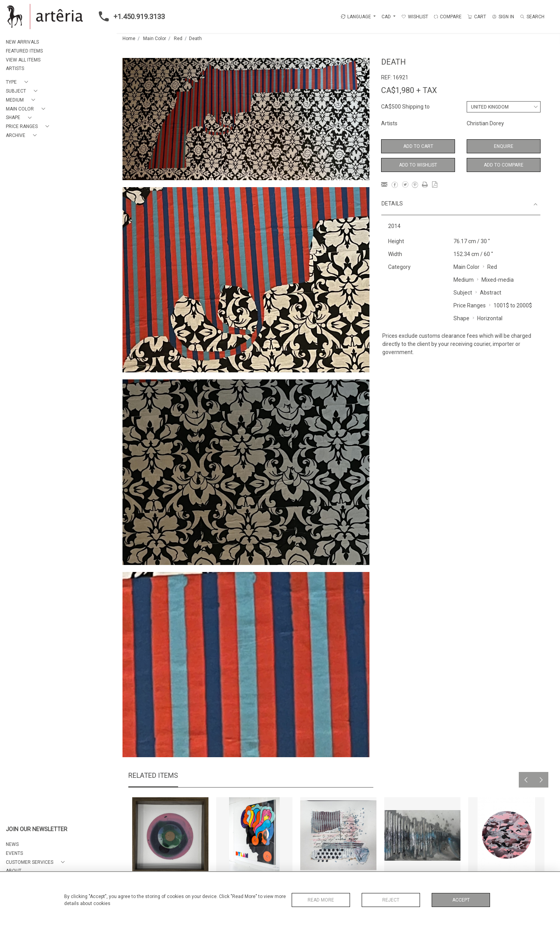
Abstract (491, 293)
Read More (321, 900)
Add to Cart (418, 146)
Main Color (155, 39)
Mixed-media (498, 280)
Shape (461, 318)
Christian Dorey (485, 123)
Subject (463, 293)
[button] (18, 82)
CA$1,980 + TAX (409, 90)
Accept (461, 900)
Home (129, 39)
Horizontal (490, 318)
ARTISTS (15, 68)
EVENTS (14, 853)
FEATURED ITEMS (24, 51)
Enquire (504, 146)
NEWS (12, 844)
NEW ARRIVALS (22, 42)
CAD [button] (387, 17)
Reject (391, 900)
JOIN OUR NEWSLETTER (37, 829)
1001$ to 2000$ (513, 305)
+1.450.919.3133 (129, 16)
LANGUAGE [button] (356, 17)
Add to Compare (504, 165)
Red (178, 39)
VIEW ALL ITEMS (23, 60)
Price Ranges (470, 305)
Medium (464, 280)
